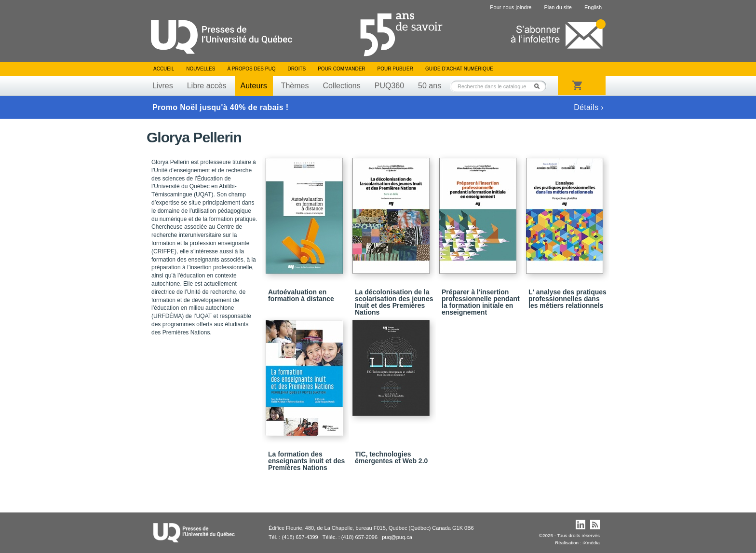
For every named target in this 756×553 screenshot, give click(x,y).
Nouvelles (201, 69)
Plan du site (558, 7)
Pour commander (341, 69)
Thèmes (295, 86)
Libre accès (207, 86)
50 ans (430, 86)
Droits (297, 69)
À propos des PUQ (251, 69)
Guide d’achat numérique (459, 69)
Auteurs (254, 86)
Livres (163, 86)
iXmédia (591, 543)
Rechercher (540, 86)
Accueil (164, 69)
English (593, 7)
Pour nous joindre (511, 7)
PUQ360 (389, 86)
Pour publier (395, 69)
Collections (341, 86)
